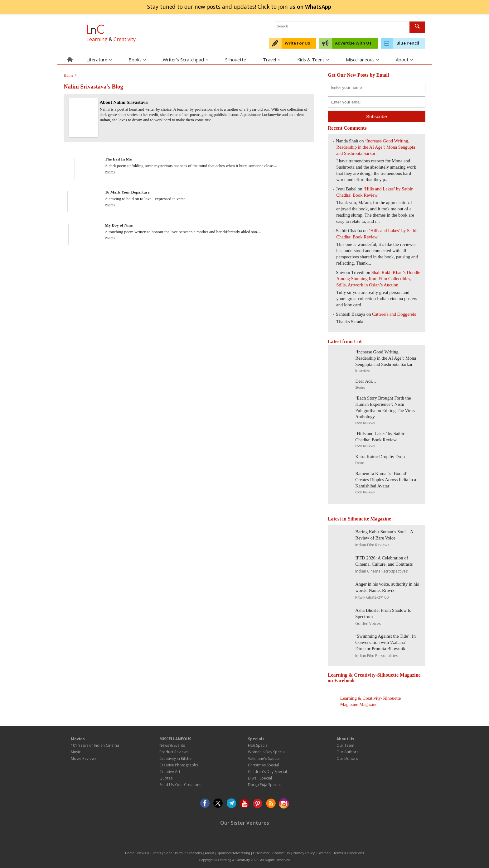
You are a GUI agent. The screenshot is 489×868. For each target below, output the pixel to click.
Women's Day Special (267, 752)
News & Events (172, 745)
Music (76, 752)
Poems (110, 172)
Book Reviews (365, 423)
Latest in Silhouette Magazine (359, 519)
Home (130, 853)
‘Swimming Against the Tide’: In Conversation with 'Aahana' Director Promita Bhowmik (385, 642)
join (310, 7)
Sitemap (324, 853)
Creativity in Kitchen (177, 758)
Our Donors (347, 758)
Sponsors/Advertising (233, 853)
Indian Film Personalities (377, 656)
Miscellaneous (362, 60)
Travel (272, 60)
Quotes (166, 778)
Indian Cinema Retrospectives (381, 571)
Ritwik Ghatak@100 (372, 597)
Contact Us (281, 853)
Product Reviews (174, 752)
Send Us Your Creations (180, 785)
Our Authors (347, 752)
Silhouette (236, 60)
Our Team (345, 745)
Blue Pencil (408, 43)
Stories (360, 387)
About (404, 60)
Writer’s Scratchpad (186, 60)
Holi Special (258, 745)
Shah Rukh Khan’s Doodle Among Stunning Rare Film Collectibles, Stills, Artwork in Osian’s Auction (378, 279)
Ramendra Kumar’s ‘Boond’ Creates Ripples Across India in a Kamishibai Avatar (386, 480)
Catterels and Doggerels (394, 314)
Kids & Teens (313, 60)
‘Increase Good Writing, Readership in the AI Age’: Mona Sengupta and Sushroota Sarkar (376, 147)
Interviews (363, 371)
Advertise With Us (353, 43)
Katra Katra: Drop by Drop (380, 457)
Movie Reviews (84, 758)
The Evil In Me (118, 159)
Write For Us (297, 43)
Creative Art (170, 772)
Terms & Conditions (349, 853)
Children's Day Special (267, 772)
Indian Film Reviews (372, 545)
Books (137, 60)
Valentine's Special (264, 758)
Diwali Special (260, 778)
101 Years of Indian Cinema (95, 745)
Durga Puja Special (264, 785)
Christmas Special (264, 765)
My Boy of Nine (119, 225)
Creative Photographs (179, 765)
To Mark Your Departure (127, 192)
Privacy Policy (304, 853)
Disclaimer (261, 853)
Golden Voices (368, 623)
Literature (99, 60)
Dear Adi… (366, 381)
